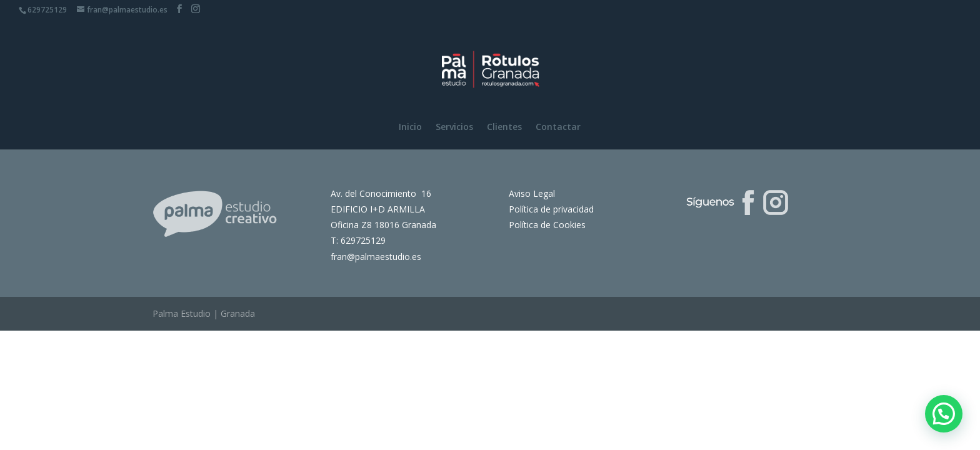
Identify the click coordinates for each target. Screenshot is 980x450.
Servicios (454, 127)
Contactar (558, 127)
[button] (944, 414)
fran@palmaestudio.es (376, 257)
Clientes (504, 127)
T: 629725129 (358, 240)
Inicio (410, 127)
